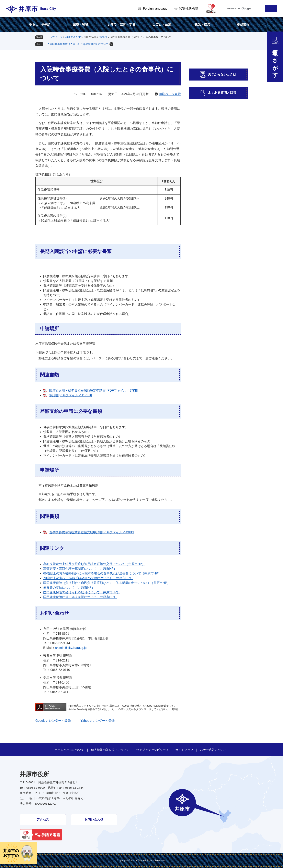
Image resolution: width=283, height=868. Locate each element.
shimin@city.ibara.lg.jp (71, 648)
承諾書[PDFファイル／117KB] (70, 395)
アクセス (43, 819)
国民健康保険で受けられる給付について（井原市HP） (82, 592)
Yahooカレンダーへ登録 (98, 721)
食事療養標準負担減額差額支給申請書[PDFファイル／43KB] (92, 532)
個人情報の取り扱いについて (110, 750)
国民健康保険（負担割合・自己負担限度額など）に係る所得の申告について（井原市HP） (107, 583)
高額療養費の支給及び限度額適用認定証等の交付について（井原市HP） (94, 564)
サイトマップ (184, 750)
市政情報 (243, 24)
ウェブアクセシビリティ (152, 750)
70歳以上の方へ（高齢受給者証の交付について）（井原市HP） (88, 578)
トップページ (55, 37)
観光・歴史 (202, 24)
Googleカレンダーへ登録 (53, 721)
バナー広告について (213, 750)
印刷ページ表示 (170, 94)
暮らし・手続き (40, 24)
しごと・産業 (162, 24)
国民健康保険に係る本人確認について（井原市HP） (80, 597)
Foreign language (155, 9)
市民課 (103, 37)
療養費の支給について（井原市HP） (69, 588)
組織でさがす (73, 37)
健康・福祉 (81, 24)
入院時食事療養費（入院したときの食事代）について (78, 44)
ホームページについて (69, 750)
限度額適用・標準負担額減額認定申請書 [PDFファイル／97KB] (94, 390)
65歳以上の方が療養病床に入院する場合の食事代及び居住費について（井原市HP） (102, 573)
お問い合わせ (94, 819)
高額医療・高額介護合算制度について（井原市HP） (80, 569)
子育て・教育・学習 (121, 24)
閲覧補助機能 (188, 9)
